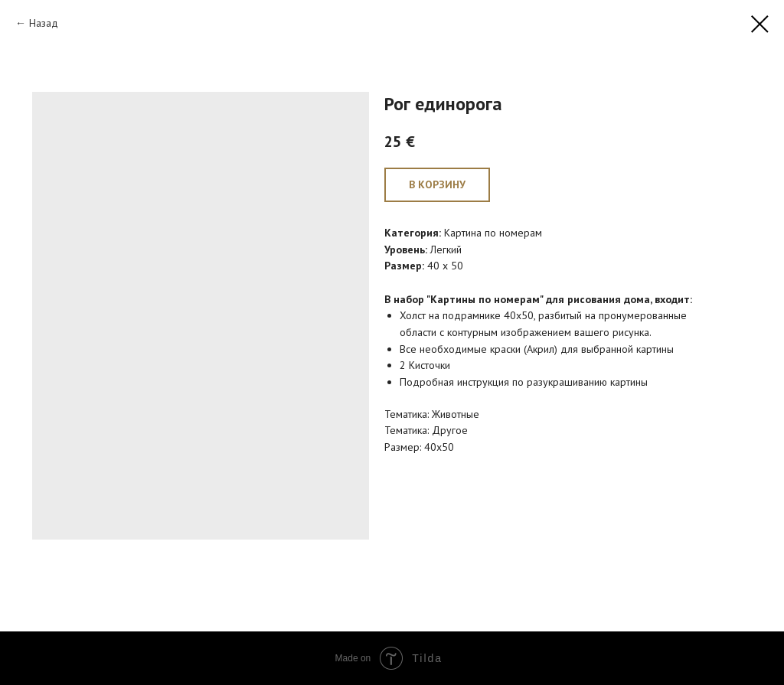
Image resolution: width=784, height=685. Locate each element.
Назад (44, 23)
